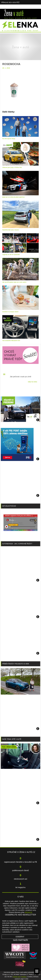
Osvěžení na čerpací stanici (10, 312)
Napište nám (17, 977)
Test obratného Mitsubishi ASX (11, 341)
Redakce (24, 977)
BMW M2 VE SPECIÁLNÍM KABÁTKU (13, 197)
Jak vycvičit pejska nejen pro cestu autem (14, 282)
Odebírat (20, 937)
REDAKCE (29, 912)
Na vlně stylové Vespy (9, 139)
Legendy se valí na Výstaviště (11, 255)
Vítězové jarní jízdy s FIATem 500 (12, 167)
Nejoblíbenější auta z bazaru (11, 230)
